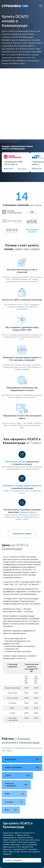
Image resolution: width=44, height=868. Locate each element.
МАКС (8, 794)
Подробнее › (22, 169)
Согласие (9, 802)
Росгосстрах (11, 759)
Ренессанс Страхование (11, 785)
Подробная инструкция (22, 534)
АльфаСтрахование (13, 767)
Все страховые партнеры (32, 231)
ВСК (7, 810)
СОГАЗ (8, 776)
